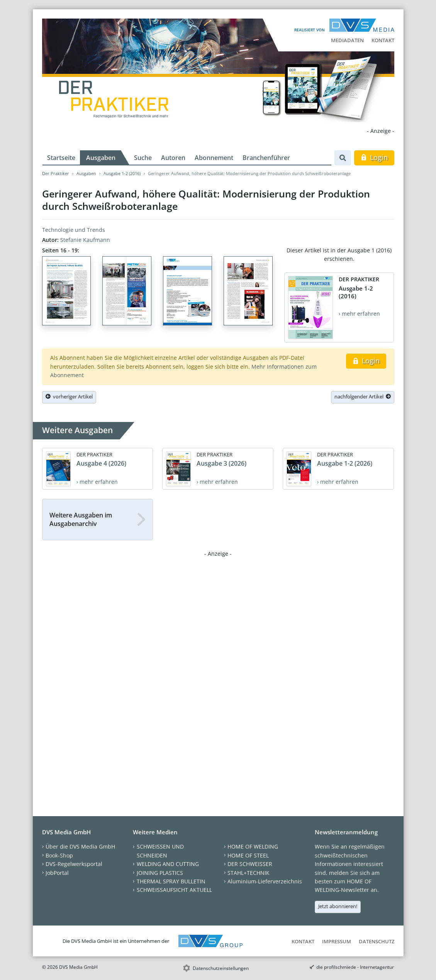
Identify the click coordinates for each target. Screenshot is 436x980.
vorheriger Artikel (69, 396)
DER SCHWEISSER (250, 864)
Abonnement (214, 158)
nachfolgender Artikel (363, 396)
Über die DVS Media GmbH (80, 846)
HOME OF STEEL (248, 855)
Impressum (337, 941)
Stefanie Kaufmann (85, 240)
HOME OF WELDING (253, 846)
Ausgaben (101, 158)
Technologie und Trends (74, 230)
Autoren (173, 158)
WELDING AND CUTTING (168, 864)
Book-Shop (59, 855)
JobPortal (57, 873)
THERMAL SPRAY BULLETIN (171, 881)
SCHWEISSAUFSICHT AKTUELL (174, 890)
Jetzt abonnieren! (338, 906)
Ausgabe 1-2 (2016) (122, 173)
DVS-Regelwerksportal (74, 864)
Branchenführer (266, 158)
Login (374, 157)
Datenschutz (377, 941)
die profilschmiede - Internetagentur (355, 967)
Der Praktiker (56, 173)
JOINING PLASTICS (160, 873)
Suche (143, 158)
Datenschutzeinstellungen (221, 968)
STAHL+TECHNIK (249, 873)
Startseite (61, 158)
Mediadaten (347, 40)
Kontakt (383, 40)
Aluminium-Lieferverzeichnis (265, 881)
